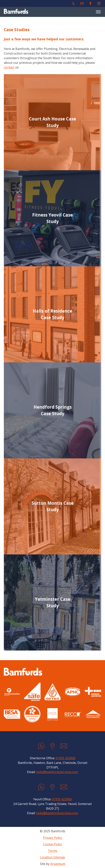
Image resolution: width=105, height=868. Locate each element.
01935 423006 (66, 758)
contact (9, 67)
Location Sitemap (53, 857)
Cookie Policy (52, 844)
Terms (52, 851)
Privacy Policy (53, 838)
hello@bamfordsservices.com (57, 772)
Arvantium (58, 864)
